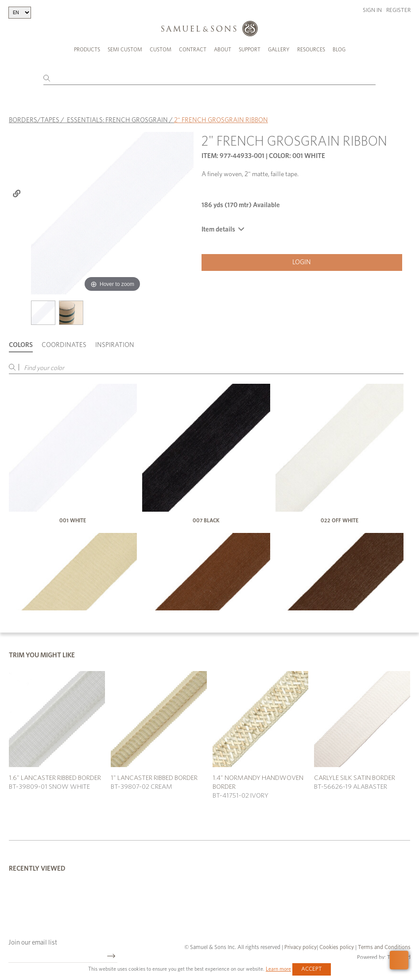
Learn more (278, 969)
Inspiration (115, 345)
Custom (161, 50)
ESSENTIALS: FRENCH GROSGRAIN (117, 120)
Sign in (372, 10)
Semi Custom (125, 50)
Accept (312, 969)
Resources (311, 50)
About (223, 50)
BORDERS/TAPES (34, 120)
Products (87, 50)
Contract (193, 50)
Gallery (279, 50)
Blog (339, 50)
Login (302, 262)
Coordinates (64, 345)
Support (250, 50)
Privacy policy (301, 947)
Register (398, 10)
